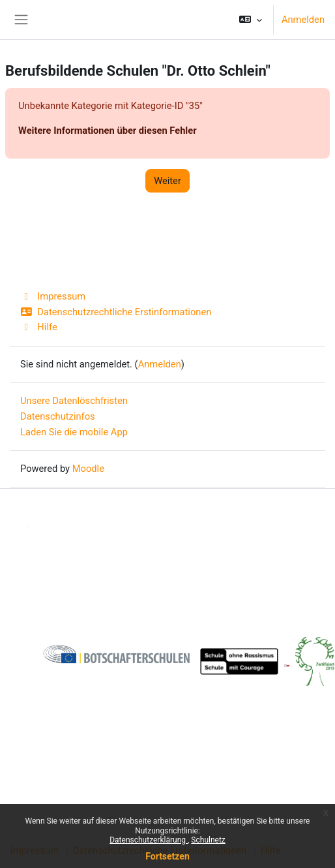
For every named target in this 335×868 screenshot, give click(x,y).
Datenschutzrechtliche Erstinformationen (116, 312)
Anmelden (303, 20)
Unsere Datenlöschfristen (74, 401)
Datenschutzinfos (58, 416)
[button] (251, 20)
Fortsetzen (167, 856)
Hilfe (39, 327)
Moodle (88, 469)
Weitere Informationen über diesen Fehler (108, 131)
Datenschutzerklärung (149, 840)
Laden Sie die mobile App (74, 432)
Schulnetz (208, 840)
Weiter (167, 181)
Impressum (53, 296)
